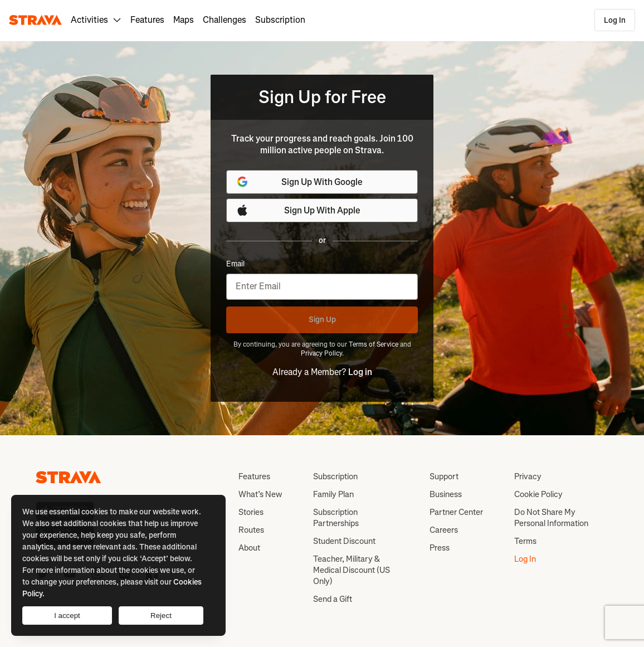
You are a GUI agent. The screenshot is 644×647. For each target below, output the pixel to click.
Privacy (528, 476)
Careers (444, 530)
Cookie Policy (538, 494)
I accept (67, 616)
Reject (161, 616)
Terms (525, 541)
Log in (360, 372)
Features (147, 20)
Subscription (280, 20)
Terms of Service (374, 344)
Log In (615, 20)
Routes (251, 530)
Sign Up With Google (299, 182)
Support (444, 476)
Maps (184, 20)
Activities (96, 20)
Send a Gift (333, 599)
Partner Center (456, 512)
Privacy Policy (321, 353)
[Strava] (35, 20)
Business (446, 494)
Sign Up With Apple (298, 210)
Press (440, 548)
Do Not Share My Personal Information (551, 518)
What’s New (260, 494)
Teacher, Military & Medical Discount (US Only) (352, 570)
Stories (251, 512)
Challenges (225, 20)
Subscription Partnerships (336, 518)
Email (235, 264)
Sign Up (322, 320)
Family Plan (333, 494)
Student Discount (344, 541)
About (249, 548)
